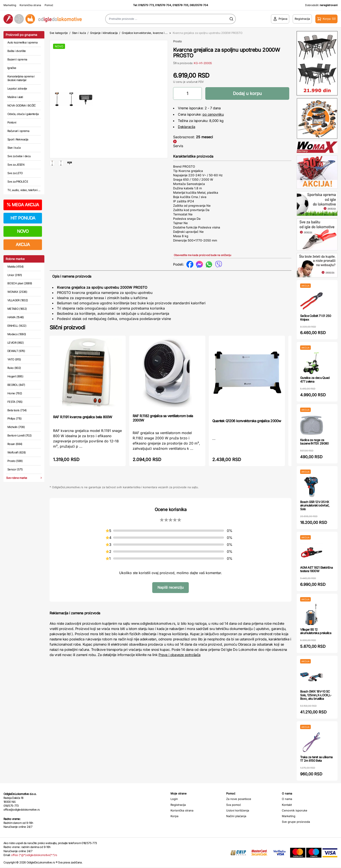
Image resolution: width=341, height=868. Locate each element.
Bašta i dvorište (17, 51)
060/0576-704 (199, 5)
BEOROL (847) (16, 385)
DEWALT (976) (16, 351)
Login (174, 799)
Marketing (10, 5)
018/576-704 (163, 5)
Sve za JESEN (16, 165)
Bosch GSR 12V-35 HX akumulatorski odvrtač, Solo (315, 506)
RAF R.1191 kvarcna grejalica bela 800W (83, 417)
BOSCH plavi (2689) (20, 283)
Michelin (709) (16, 427)
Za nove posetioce (239, 799)
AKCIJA (23, 245)
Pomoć (49, 5)
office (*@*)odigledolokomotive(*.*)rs (34, 855)
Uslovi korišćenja (238, 810)
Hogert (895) (15, 376)
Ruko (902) (14, 368)
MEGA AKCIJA (23, 205)
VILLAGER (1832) (18, 300)
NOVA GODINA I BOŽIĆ (22, 105)
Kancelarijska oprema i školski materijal (21, 78)
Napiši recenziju (170, 587)
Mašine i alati (15, 97)
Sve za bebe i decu (19, 156)
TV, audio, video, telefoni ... (24, 190)
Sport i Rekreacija (18, 139)
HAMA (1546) (16, 317)
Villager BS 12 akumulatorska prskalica (316, 631)
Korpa (174, 816)
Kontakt (287, 805)
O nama (287, 799)
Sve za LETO (15, 173)
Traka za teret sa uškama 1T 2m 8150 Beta (316, 759)
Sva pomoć (234, 805)
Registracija (178, 805)
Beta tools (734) (17, 410)
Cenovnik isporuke (295, 810)
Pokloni (12, 122)
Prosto (177, 41)
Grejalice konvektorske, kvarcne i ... (145, 33)
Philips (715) (15, 418)
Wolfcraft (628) (17, 452)
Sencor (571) (15, 469)
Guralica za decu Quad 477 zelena (315, 380)
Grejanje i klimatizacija (104, 33)
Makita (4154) (16, 267)
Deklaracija (187, 127)
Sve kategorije (59, 33)
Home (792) (15, 393)
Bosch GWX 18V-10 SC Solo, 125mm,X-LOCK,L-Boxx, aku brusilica (316, 695)
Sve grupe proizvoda (296, 822)
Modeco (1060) (17, 334)
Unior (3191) (15, 275)
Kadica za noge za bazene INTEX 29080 (314, 442)
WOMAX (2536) (17, 292)
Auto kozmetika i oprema (22, 42)
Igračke (12, 68)
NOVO (23, 231)
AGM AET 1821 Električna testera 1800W (316, 569)
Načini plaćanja (236, 816)
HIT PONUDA (23, 218)
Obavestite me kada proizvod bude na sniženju (202, 255)
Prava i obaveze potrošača (180, 655)
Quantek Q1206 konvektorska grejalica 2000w (247, 421)
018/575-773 (146, 5)
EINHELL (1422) (17, 326)
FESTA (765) (15, 402)
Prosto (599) (15, 461)
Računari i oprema (18, 131)
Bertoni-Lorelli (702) (19, 435)
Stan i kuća (14, 148)
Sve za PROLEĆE (18, 182)
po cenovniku (213, 114)
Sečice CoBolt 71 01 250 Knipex (316, 318)
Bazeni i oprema (17, 59)
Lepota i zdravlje (17, 88)
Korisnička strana (30, 5)
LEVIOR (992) (16, 343)
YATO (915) (14, 359)
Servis (178, 146)
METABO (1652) (17, 309)
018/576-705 (180, 5)
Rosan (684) (15, 444)
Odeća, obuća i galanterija (23, 114)
